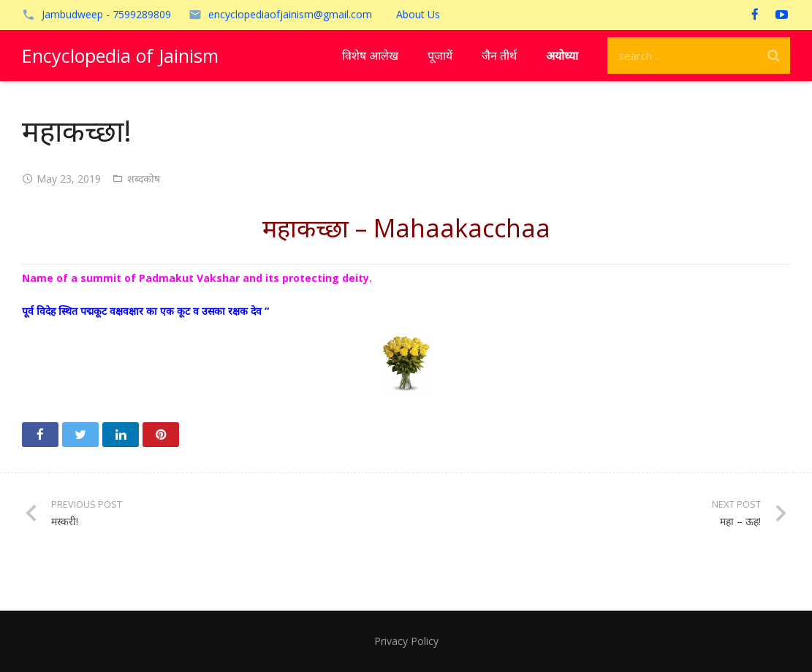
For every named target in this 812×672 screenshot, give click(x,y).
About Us (418, 14)
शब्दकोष (144, 179)
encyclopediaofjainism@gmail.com (290, 14)
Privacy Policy (406, 641)
